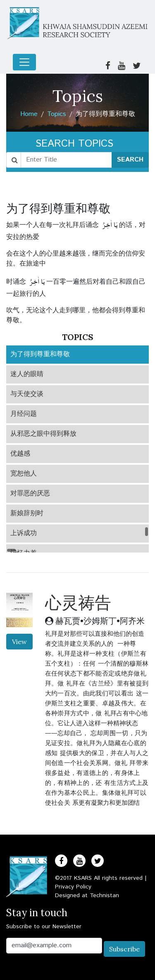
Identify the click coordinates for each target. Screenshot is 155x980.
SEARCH (130, 160)
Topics (57, 114)
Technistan (104, 896)
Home (29, 114)
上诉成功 (24, 533)
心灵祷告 (78, 602)
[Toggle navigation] (24, 62)
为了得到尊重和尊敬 (40, 354)
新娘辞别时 (27, 513)
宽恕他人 (24, 474)
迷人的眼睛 (27, 374)
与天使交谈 (27, 394)
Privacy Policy (73, 887)
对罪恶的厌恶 (30, 494)
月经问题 (24, 414)
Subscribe (124, 949)
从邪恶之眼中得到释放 (43, 434)
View (19, 642)
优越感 (20, 454)
